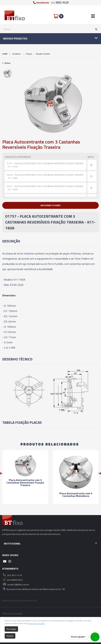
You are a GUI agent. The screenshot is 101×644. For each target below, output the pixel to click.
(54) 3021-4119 (12, 575)
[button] (50, 205)
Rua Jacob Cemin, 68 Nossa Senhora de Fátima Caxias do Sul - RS (34, 589)
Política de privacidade (12, 614)
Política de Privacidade (36, 623)
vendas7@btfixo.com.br (16, 584)
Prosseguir (11, 629)
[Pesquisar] (95, 29)
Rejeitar (10, 636)
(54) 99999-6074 (12, 580)
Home (5, 54)
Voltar (6, 63)
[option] (8, 73)
